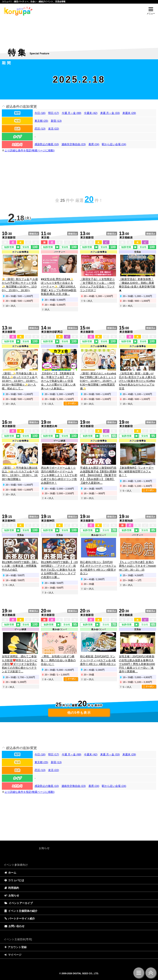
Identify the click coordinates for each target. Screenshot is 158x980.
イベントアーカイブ (19, 903)
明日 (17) (54, 113)
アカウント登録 (16, 947)
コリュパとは (14, 880)
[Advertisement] (79, 29)
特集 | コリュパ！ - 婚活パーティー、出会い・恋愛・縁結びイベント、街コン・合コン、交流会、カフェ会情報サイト (18, 11)
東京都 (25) (41, 121)
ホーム (10, 873)
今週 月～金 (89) (71, 113)
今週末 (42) (91, 113)
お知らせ (12, 895)
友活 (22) (54, 129)
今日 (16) (40, 113)
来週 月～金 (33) (110, 113)
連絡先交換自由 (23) (74, 144)
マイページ (13, 955)
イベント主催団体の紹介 (21, 911)
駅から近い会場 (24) (114, 144)
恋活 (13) (40, 129)
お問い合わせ (15, 926)
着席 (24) (94, 144)
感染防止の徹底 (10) (47, 144)
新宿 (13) (56, 121)
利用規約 (12, 888)
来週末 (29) (129, 113)
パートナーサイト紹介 (20, 919)
